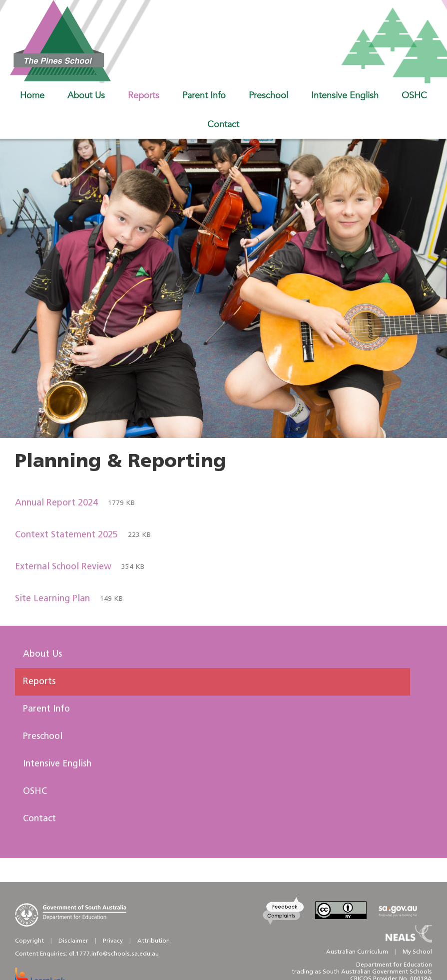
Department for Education (394, 965)
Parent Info (46, 709)
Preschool (43, 737)
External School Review (80, 567)
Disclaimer (73, 941)
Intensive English (57, 764)
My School (417, 952)
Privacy (113, 941)
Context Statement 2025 (83, 535)
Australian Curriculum (357, 952)
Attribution (154, 941)
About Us (42, 654)
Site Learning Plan (69, 599)
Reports (39, 682)
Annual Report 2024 (75, 503)
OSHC (35, 792)
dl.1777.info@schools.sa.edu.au (114, 954)
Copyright (29, 941)
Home (32, 95)
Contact (39, 819)
